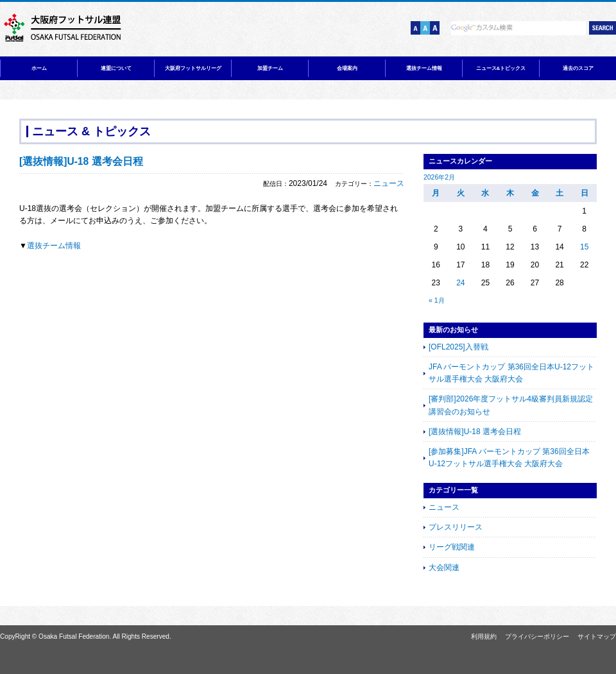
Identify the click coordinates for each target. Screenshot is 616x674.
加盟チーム (270, 68)
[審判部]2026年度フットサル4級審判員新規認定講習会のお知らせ (511, 405)
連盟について (116, 68)
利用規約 (484, 636)
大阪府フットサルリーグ (193, 68)
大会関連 (444, 568)
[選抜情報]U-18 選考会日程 (475, 432)
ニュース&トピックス (501, 68)
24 (460, 283)
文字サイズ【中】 (425, 28)
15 (584, 247)
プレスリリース (456, 527)
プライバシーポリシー (537, 636)
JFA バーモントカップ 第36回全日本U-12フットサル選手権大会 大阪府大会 (511, 373)
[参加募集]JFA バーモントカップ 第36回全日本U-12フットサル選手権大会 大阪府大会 (509, 458)
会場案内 (347, 68)
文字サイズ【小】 (415, 28)
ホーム (39, 68)
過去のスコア (578, 68)
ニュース (389, 183)
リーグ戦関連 (452, 547)
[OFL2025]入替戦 (458, 347)
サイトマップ (597, 636)
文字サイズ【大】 (435, 28)
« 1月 (437, 300)
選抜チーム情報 (424, 68)
